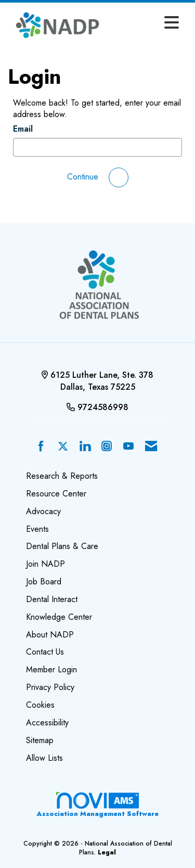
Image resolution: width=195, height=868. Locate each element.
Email (23, 129)
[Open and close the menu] (146, 23)
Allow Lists (44, 758)
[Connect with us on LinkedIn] (85, 447)
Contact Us (45, 652)
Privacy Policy (50, 687)
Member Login (51, 669)
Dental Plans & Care (62, 546)
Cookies (40, 705)
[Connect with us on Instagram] (107, 447)
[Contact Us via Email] (151, 447)
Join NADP (45, 564)
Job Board (44, 582)
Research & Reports (62, 476)
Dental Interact (52, 599)
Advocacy (43, 511)
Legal (107, 852)
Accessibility (47, 723)
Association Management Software (97, 805)
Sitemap (40, 740)
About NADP (50, 635)
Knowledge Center (59, 617)
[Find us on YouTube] (128, 447)
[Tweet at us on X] (63, 447)
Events (37, 529)
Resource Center (56, 494)
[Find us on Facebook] (41, 447)
